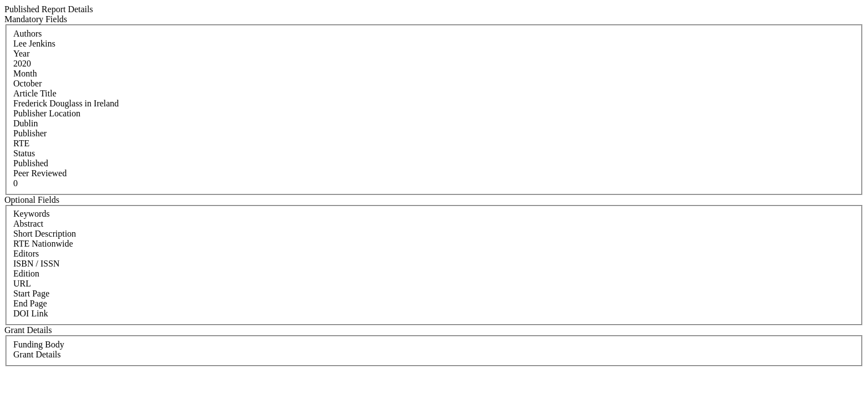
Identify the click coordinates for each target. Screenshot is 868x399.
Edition (26, 273)
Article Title (35, 93)
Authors (28, 34)
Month (25, 73)
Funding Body (39, 344)
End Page (30, 303)
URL (22, 283)
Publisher (30, 133)
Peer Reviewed (40, 173)
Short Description (45, 234)
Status (24, 153)
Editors (26, 254)
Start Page (31, 293)
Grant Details (37, 354)
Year (21, 53)
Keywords (32, 214)
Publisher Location (47, 113)
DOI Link (31, 313)
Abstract (28, 224)
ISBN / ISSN (37, 264)
